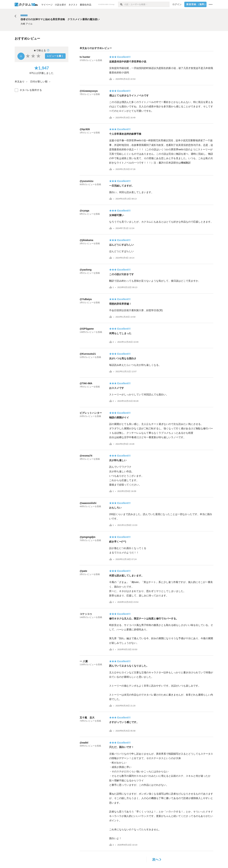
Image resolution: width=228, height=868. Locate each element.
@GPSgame (87, 329)
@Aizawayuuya (89, 91)
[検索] (121, 4)
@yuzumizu (86, 181)
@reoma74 (86, 456)
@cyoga (84, 211)
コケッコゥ (86, 614)
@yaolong (86, 270)
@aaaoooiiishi (88, 503)
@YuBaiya (86, 299)
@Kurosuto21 (88, 354)
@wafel (84, 743)
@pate (83, 571)
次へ (157, 860)
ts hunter (85, 57)
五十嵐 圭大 (87, 718)
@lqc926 (85, 129)
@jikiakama (86, 240)
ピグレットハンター (91, 413)
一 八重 (84, 661)
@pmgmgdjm (88, 537)
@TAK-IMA (86, 383)
